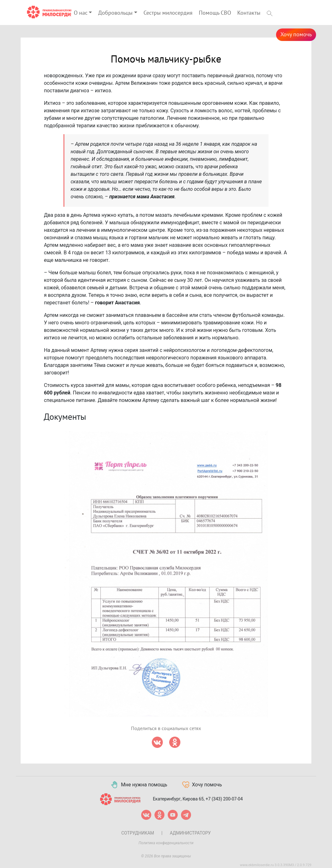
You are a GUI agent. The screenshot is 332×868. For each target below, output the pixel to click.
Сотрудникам (138, 833)
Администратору (190, 833)
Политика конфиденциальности (166, 843)
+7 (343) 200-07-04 (224, 799)
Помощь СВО (215, 13)
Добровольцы (115, 13)
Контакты (249, 13)
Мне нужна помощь (139, 785)
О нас (81, 13)
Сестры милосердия (168, 13)
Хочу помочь (296, 35)
